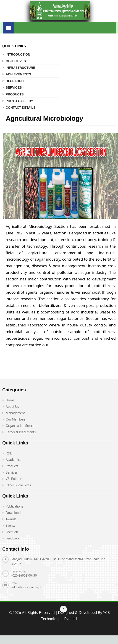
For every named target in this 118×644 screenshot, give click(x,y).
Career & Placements (21, 432)
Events (10, 525)
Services (14, 87)
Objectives (16, 61)
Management (15, 413)
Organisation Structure (22, 426)
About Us (12, 407)
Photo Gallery (19, 101)
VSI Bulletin (14, 479)
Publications (14, 506)
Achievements (18, 74)
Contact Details (21, 108)
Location (12, 532)
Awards (11, 519)
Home (10, 400)
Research (15, 81)
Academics (13, 460)
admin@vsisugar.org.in (27, 587)
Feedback (13, 538)
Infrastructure (20, 68)
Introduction (18, 54)
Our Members (16, 419)
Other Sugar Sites (18, 485)
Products (15, 94)
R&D (9, 453)
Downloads (14, 513)
